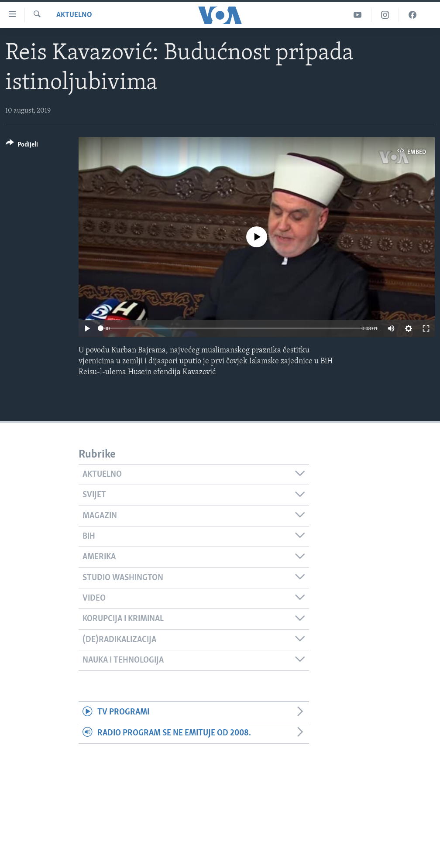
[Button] (22, 146)
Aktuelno (74, 15)
